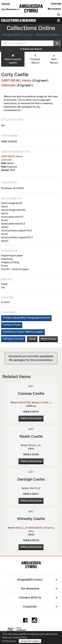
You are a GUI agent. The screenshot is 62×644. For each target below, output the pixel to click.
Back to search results (13, 59)
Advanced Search (31, 49)
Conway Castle (31, 393)
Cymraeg (56, 4)
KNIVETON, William (29, 402)
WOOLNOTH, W (37, 528)
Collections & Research (18, 20)
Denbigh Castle (31, 479)
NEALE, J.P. (22, 528)
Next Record (54, 59)
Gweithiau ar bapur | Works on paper (23, 332)
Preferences (9, 641)
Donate (6, 4)
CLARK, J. (46, 402)
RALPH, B (35, 488)
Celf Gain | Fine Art (13, 339)
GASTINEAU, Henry (16, 80)
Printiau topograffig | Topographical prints (26, 318)
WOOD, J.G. (35, 445)
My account (54, 9)
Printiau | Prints (12, 325)
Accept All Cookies (30, 641)
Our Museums (11, 9)
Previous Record (35, 59)
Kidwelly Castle (31, 519)
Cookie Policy (20, 637)
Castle (32, 339)
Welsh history (49, 339)
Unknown (9, 85)
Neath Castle (31, 436)
